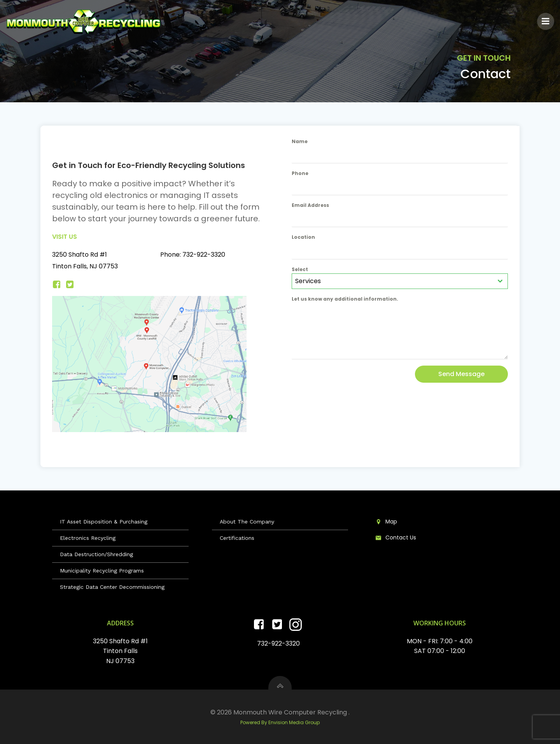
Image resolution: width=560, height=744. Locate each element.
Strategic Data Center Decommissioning (112, 587)
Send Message (461, 374)
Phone (300, 173)
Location (303, 237)
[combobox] (400, 281)
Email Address (310, 205)
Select (300, 269)
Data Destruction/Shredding (96, 554)
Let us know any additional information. (345, 299)
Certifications (237, 538)
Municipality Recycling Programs (102, 571)
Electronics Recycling (88, 538)
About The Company (247, 522)
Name (300, 141)
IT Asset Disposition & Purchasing (104, 522)
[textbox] (392, 281)
